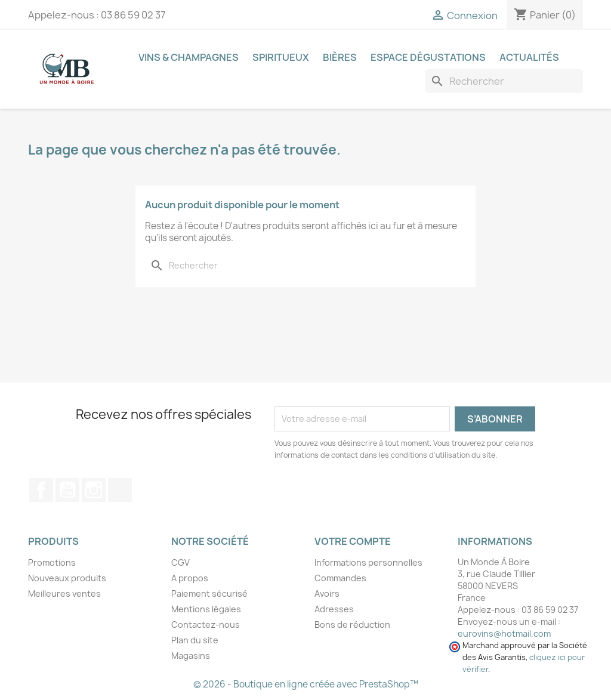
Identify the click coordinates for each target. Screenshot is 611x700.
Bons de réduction (352, 625)
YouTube (67, 490)
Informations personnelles (368, 562)
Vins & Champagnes (189, 57)
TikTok (120, 490)
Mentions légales (206, 609)
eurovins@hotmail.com (504, 633)
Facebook (41, 490)
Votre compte (353, 541)
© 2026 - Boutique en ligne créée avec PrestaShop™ (306, 684)
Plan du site (195, 640)
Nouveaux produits (67, 578)
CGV (180, 562)
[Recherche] (504, 81)
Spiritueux (281, 57)
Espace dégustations (428, 57)
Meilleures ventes (64, 593)
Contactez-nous (206, 625)
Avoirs (327, 593)
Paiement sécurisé (209, 593)
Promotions (52, 562)
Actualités (529, 57)
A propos (190, 578)
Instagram (94, 490)
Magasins (191, 656)
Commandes (340, 578)
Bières (340, 57)
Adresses (334, 609)
